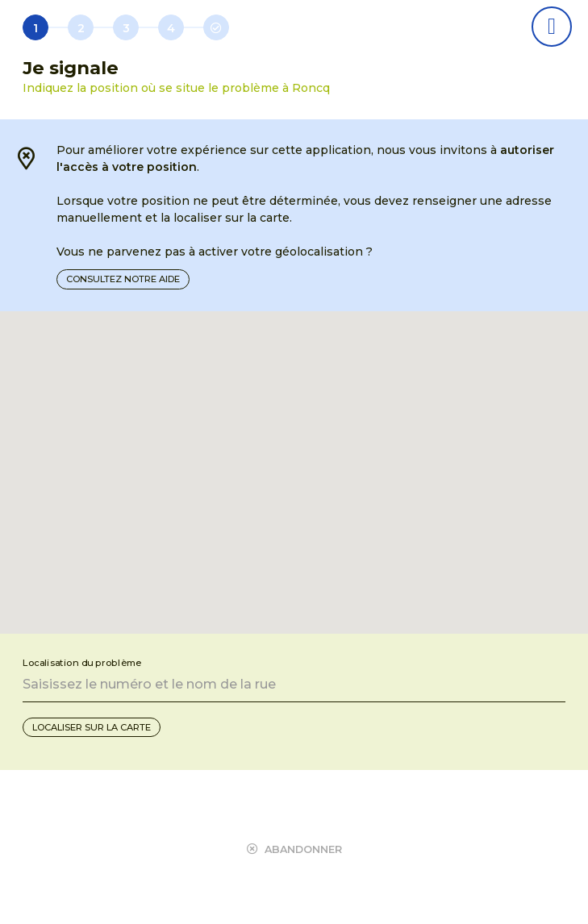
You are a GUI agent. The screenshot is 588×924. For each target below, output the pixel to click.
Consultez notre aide (123, 279)
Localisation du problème (82, 663)
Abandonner (294, 849)
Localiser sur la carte (92, 727)
